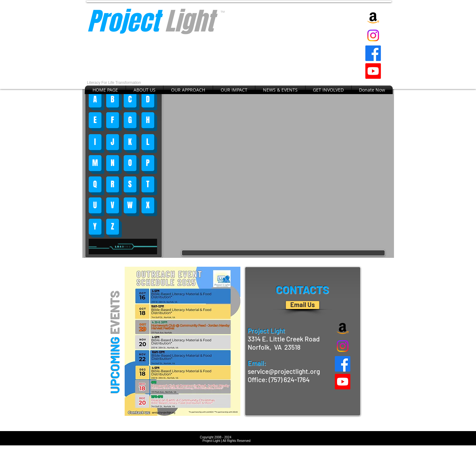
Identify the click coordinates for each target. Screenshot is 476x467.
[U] (95, 205)
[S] (130, 184)
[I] (95, 142)
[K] (130, 142)
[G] (130, 120)
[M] (95, 163)
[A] (95, 100)
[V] (113, 205)
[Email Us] (303, 305)
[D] (148, 100)
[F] (113, 120)
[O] (130, 163)
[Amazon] (373, 18)
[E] (95, 120)
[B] (113, 100)
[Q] (95, 184)
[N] (113, 163)
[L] (148, 142)
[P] (148, 163)
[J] (113, 142)
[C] (130, 100)
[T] (148, 184)
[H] (148, 120)
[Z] (113, 227)
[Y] (95, 227)
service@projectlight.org (284, 371)
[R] (113, 184)
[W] (130, 205)
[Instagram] (373, 35)
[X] (148, 205)
